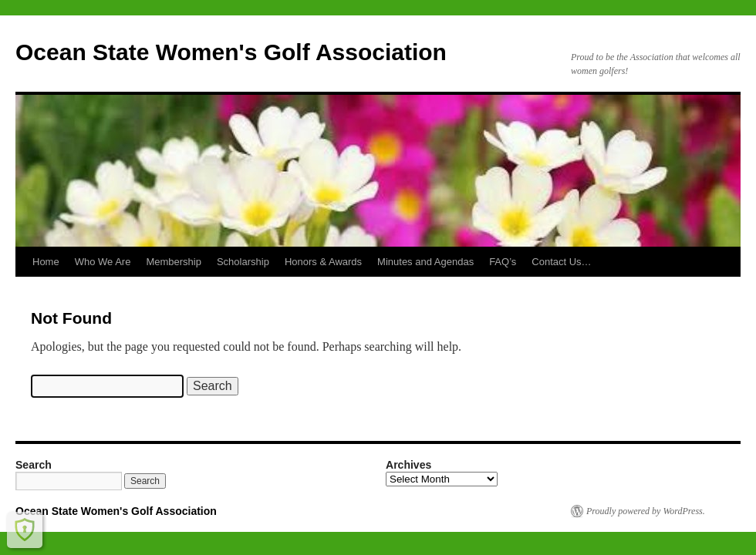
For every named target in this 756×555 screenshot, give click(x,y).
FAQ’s (503, 262)
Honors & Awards (323, 262)
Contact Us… (561, 262)
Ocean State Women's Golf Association (231, 52)
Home (46, 262)
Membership (174, 262)
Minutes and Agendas (425, 262)
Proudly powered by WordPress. (646, 511)
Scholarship (243, 262)
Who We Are (103, 262)
